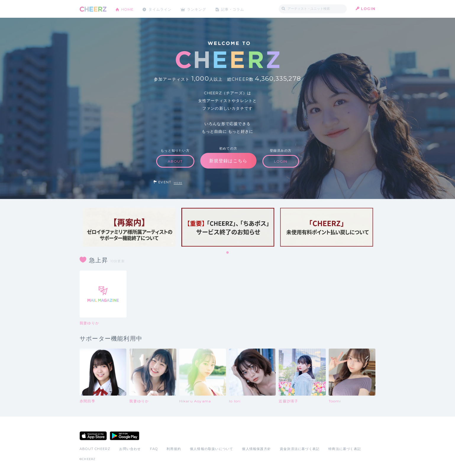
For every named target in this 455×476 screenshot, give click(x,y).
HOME (128, 9)
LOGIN (368, 9)
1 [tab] (228, 253)
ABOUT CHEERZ (95, 449)
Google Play (125, 436)
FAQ (154, 449)
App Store (93, 436)
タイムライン (161, 9)
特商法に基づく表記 (345, 449)
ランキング (198, 9)
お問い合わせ (130, 449)
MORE (178, 183)
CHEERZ (93, 9)
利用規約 (174, 449)
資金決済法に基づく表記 (300, 449)
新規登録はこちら (228, 161)
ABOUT (175, 161)
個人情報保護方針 (256, 449)
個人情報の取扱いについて (212, 449)
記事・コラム (234, 9)
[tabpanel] (129, 227)
